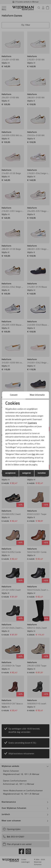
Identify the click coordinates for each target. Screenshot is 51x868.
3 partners (32, 423)
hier (34, 454)
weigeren (27, 473)
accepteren (10, 473)
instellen (42, 473)
